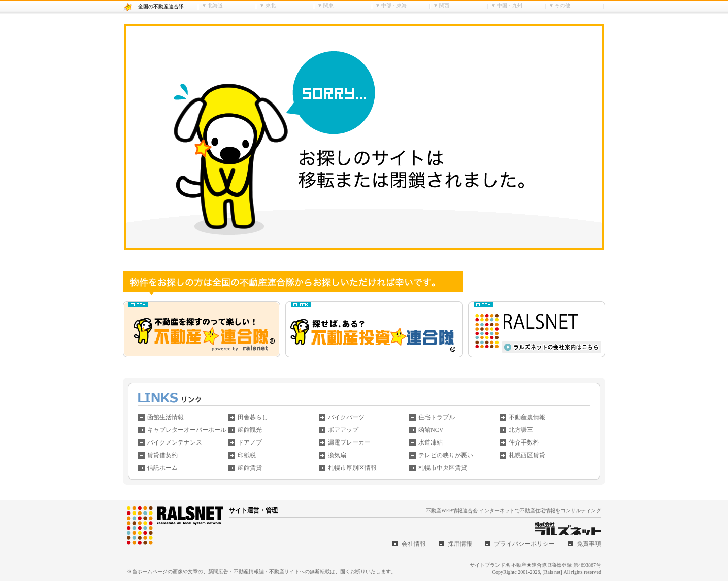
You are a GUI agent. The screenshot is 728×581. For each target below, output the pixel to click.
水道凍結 (431, 442)
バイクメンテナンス (175, 442)
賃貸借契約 (162, 455)
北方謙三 (521, 430)
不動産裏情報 (527, 417)
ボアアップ (343, 430)
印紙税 (247, 455)
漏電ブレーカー (349, 442)
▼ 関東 (325, 5)
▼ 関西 (441, 5)
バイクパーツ (346, 417)
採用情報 (460, 544)
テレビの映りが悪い (446, 455)
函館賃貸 (250, 468)
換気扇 (337, 455)
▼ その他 (559, 5)
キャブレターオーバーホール (187, 430)
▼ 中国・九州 (507, 5)
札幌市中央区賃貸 (443, 468)
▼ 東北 (268, 5)
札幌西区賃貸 (527, 455)
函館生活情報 (166, 417)
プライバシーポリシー (524, 544)
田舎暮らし (253, 417)
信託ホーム (162, 468)
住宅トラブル (437, 417)
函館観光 (250, 430)
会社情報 (414, 544)
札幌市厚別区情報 (352, 468)
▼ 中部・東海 (391, 5)
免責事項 (589, 544)
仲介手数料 (524, 442)
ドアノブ (250, 442)
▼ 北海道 (212, 5)
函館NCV (431, 430)
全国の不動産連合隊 (161, 6)
